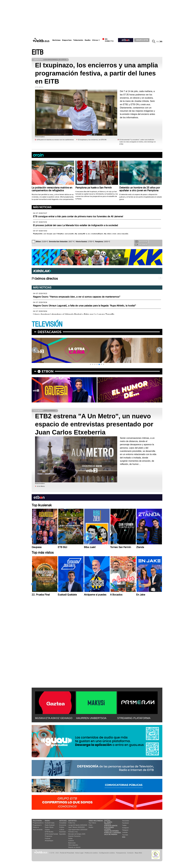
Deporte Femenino (74, 836)
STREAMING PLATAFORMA (134, 718)
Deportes (67, 40)
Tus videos (141, 245)
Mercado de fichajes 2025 (77, 834)
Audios (91, 827)
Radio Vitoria (49, 827)
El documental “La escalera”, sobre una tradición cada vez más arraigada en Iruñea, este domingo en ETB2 (138, 142)
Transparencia (121, 853)
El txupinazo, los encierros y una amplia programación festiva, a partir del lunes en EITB (96, 73)
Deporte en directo (74, 847)
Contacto (130, 853)
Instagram (125, 828)
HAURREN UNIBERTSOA (91, 718)
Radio (88, 40)
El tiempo (108, 822)
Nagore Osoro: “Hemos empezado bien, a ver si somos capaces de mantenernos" (77, 297)
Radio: (47, 821)
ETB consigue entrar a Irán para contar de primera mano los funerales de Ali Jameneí (78, 216)
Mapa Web (138, 853)
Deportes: (73, 821)
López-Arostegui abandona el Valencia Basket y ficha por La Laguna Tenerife (74, 314)
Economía (63, 825)
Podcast (48, 838)
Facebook (125, 823)
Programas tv (37, 825)
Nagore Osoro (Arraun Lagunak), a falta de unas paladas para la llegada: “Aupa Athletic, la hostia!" (85, 306)
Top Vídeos (92, 823)
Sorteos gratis (111, 826)
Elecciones (109, 827)
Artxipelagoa (49, 841)
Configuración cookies (107, 853)
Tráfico (107, 824)
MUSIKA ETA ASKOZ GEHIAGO (54, 718)
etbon (48, 371)
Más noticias (42, 207)
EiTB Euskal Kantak (51, 834)
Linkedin (125, 832)
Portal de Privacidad (67, 853)
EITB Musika (49, 832)
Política (62, 827)
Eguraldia (62, 834)
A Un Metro (41, 486)
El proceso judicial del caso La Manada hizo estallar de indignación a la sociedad (75, 225)
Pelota (70, 838)
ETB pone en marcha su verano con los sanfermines (55, 140)
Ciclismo (71, 841)
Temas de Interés (111, 831)
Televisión (78, 40)
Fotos (91, 825)
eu (158, 41)
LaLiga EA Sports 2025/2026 (78, 825)
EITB (37, 52)
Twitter (124, 825)
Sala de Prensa (111, 834)
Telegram (125, 830)
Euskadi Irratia (50, 823)
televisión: (37, 821)
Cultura (62, 830)
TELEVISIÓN (47, 324)
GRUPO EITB (142, 40)
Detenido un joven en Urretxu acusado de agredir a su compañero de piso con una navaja (81, 234)
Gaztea (47, 830)
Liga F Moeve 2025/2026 (77, 827)
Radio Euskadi (50, 825)
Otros (95, 40)
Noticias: (63, 821)
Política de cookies (91, 853)
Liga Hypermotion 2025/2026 (78, 830)
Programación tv (38, 823)
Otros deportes (73, 845)
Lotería (107, 829)
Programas (48, 836)
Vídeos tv (36, 827)
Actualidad (63, 823)
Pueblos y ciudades (112, 833)
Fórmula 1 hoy (73, 832)
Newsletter (126, 821)
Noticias (56, 40)
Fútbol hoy (72, 823)
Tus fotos (141, 241)
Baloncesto (72, 843)
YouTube (125, 835)
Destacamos (50, 332)
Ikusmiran (63, 832)
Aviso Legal (79, 853)
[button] (91, 364)
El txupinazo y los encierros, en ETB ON (92, 140)
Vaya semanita (38, 830)
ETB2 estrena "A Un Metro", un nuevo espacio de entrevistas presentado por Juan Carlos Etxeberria (94, 424)
